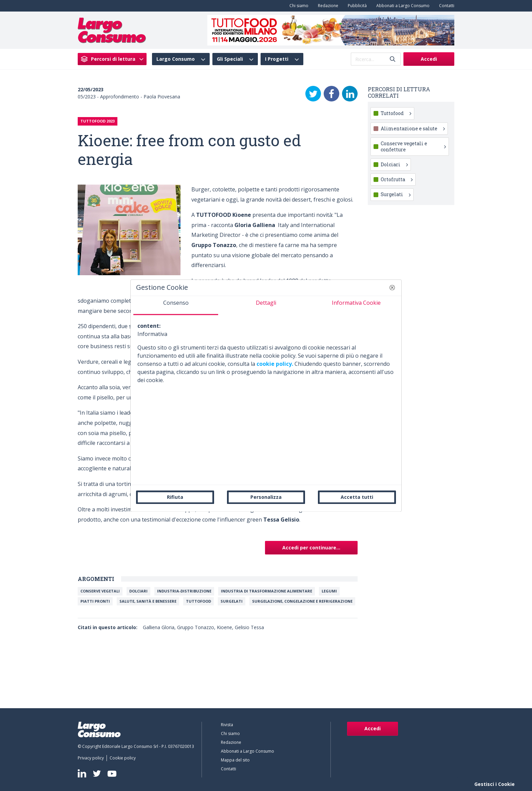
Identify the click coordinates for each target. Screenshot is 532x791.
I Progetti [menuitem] (277, 59)
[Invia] (393, 59)
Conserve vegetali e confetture (413, 146)
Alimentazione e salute (413, 128)
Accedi (429, 59)
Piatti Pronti (95, 601)
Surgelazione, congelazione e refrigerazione (302, 601)
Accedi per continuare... (311, 548)
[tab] (176, 305)
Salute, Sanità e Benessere (148, 601)
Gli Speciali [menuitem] (230, 59)
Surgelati (232, 601)
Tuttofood (396, 113)
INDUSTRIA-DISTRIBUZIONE (184, 591)
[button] (392, 287)
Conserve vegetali (100, 591)
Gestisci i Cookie (495, 784)
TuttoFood (198, 601)
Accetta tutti (357, 497)
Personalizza (266, 497)
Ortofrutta (397, 179)
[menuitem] (298, 6)
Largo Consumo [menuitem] (176, 59)
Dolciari (138, 591)
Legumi (329, 591)
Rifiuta (175, 497)
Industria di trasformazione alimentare (267, 591)
